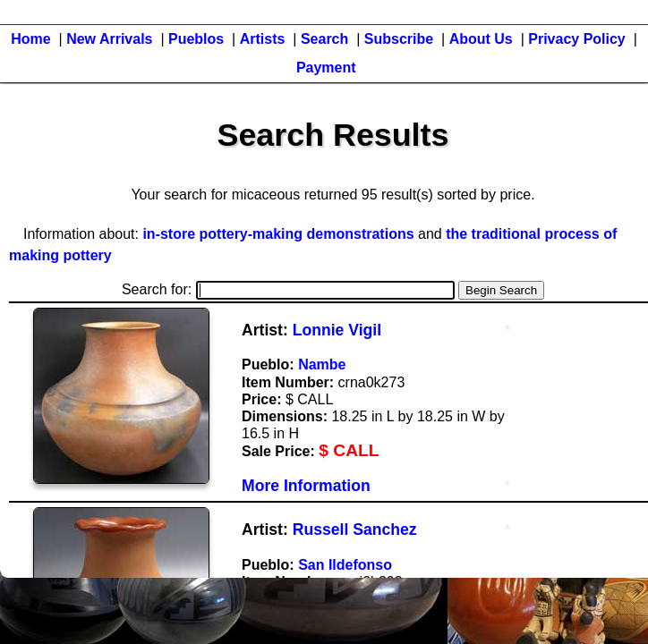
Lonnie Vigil (337, 330)
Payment (326, 68)
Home (30, 39)
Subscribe (399, 39)
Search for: (288, 289)
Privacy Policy (577, 39)
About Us (481, 39)
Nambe (322, 364)
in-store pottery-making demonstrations (278, 234)
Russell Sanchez (355, 530)
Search (324, 39)
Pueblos (196, 39)
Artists (263, 39)
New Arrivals (109, 39)
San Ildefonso (345, 565)
